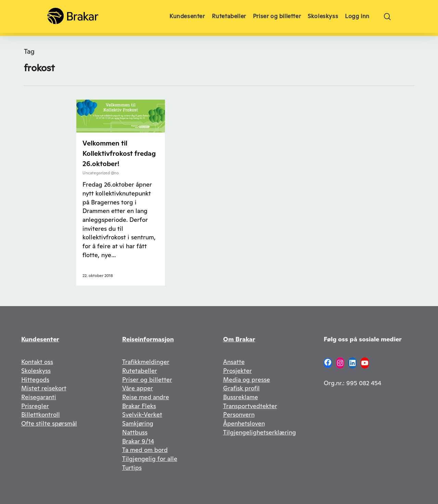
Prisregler (35, 406)
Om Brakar (239, 339)
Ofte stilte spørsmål (49, 423)
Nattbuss (135, 432)
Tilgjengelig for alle (150, 459)
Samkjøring (138, 423)
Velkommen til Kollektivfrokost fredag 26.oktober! (119, 153)
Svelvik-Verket (142, 414)
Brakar (132, 406)
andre (161, 397)
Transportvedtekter (250, 406)
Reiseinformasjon (148, 339)
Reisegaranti (39, 397)
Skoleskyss (36, 371)
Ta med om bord (145, 450)
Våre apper (138, 388)
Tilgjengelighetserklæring (260, 432)
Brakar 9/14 (138, 441)
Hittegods (35, 380)
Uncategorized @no (101, 173)
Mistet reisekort (44, 388)
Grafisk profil (241, 388)
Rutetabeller (140, 371)
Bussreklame (241, 397)
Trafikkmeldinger (146, 362)
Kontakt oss (37, 362)
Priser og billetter (147, 380)
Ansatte (234, 362)
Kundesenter (40, 339)
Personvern (239, 414)
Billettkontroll (41, 414)
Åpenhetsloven (244, 423)
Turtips (132, 468)
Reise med (138, 397)
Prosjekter (237, 371)
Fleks (149, 406)
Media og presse (247, 380)
